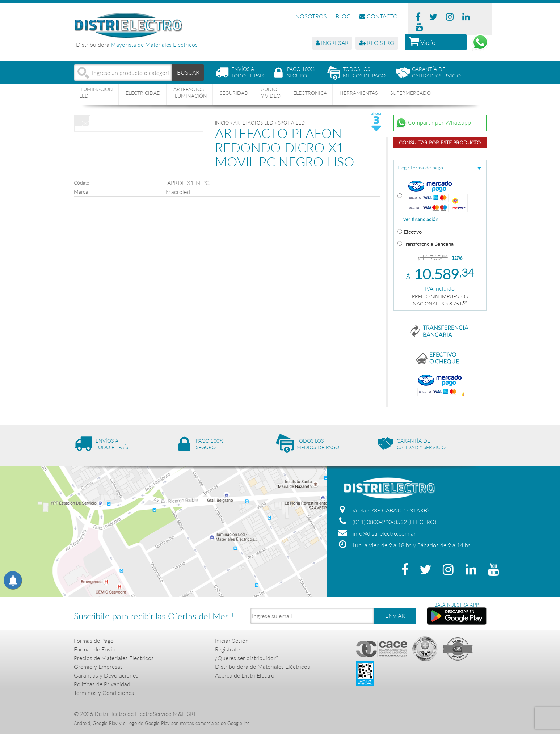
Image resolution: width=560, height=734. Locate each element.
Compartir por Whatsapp (433, 123)
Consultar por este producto (440, 142)
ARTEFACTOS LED (253, 123)
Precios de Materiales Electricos (114, 658)
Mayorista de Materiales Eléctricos (154, 44)
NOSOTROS (311, 16)
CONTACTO (379, 16)
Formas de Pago (94, 640)
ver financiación (421, 219)
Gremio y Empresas (98, 666)
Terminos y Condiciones (104, 693)
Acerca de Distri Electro (245, 675)
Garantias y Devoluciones (106, 675)
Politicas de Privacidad (102, 684)
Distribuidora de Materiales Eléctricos (262, 666)
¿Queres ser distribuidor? (247, 658)
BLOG (343, 16)
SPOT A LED (291, 123)
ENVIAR (395, 615)
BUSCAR (188, 72)
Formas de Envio (95, 649)
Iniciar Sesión (232, 640)
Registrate (227, 649)
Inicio (222, 123)
